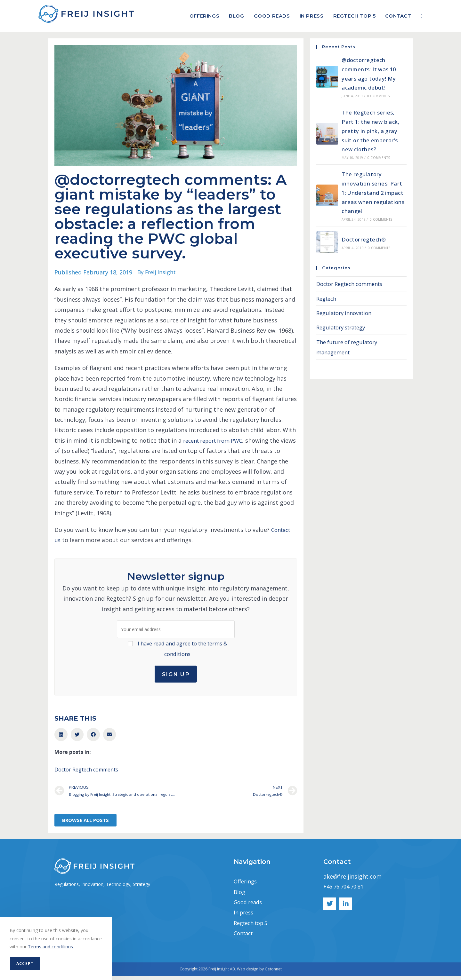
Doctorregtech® (365, 239)
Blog (240, 896)
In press (245, 917)
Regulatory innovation (347, 313)
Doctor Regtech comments (86, 772)
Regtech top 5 (253, 927)
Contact (245, 937)
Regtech (328, 298)
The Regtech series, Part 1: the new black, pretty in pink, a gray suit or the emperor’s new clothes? (372, 131)
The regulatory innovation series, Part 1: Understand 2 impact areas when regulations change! (373, 192)
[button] (61, 738)
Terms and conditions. (51, 947)
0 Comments (378, 96)
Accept (25, 964)
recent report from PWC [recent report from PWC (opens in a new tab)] (217, 440)
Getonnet (273, 973)
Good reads (250, 906)
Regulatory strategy (344, 327)
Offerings (247, 885)
